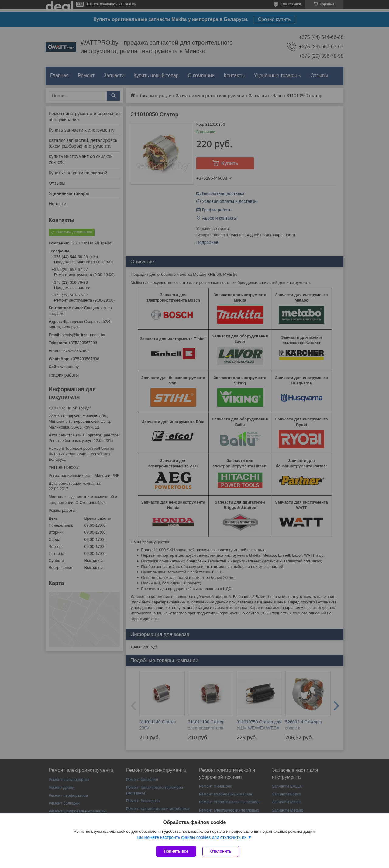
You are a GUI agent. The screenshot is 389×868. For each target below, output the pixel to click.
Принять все (176, 851)
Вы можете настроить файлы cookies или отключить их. (192, 837)
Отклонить (221, 851)
